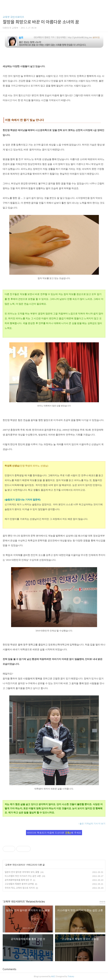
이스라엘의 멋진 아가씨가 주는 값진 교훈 (23, 876)
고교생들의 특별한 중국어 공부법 (19, 884)
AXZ (53, 976)
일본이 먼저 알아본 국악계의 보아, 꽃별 (22, 872)
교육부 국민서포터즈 (13, 17)
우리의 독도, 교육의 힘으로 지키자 (20, 888)
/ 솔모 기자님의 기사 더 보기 (92, 824)
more (102, 902)
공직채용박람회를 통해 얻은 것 (18, 880)
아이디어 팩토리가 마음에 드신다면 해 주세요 (54, 833)
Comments (9, 969)
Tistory (71, 976)
